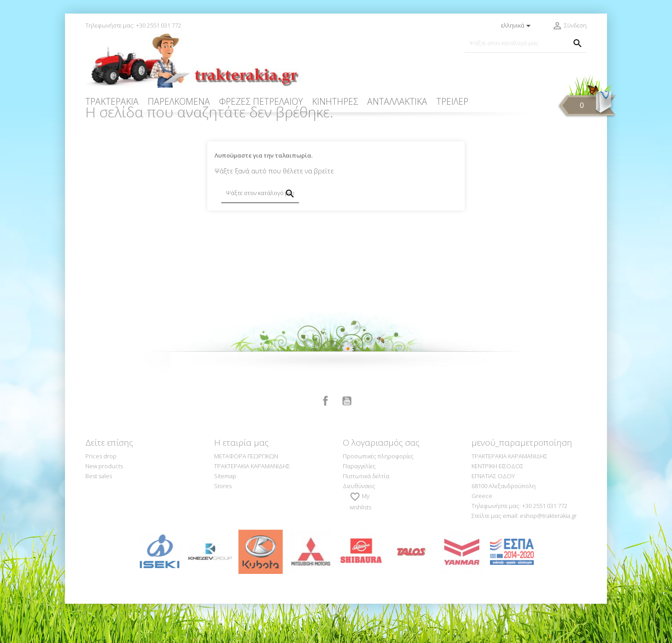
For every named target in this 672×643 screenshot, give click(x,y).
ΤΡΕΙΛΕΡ (452, 101)
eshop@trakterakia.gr (548, 555)
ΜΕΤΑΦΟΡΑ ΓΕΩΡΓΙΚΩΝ (246, 495)
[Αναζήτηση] (526, 43)
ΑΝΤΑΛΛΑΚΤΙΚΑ (397, 101)
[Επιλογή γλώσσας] (518, 26)
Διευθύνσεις (359, 525)
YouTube (347, 440)
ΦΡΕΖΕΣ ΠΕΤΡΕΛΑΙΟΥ (261, 101)
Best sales (99, 515)
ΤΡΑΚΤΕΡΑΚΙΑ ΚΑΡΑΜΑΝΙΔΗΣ (252, 505)
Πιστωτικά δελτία (366, 515)
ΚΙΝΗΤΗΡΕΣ (335, 101)
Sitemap (225, 515)
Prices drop (101, 495)
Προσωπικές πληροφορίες (378, 495)
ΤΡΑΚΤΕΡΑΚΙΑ (112, 101)
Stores (223, 525)
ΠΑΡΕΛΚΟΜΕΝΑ (179, 101)
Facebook (326, 440)
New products (104, 505)
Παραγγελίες (359, 505)
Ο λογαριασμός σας (381, 482)
